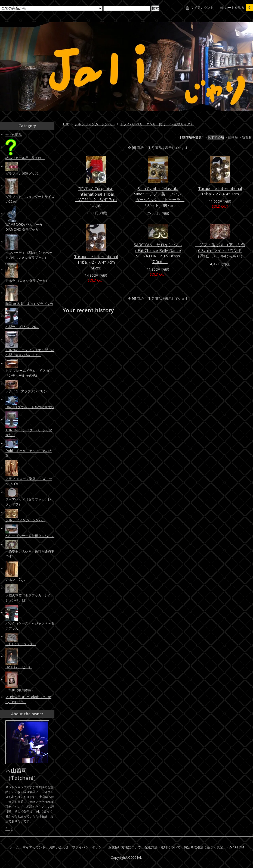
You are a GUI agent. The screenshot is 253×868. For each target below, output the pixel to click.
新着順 (247, 137)
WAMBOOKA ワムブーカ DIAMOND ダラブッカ (24, 227)
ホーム (14, 847)
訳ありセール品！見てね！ (25, 158)
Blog (9, 829)
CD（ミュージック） (21, 644)
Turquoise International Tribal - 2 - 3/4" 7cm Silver (96, 262)
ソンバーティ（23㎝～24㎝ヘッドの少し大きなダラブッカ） (29, 255)
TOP (66, 124)
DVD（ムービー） (19, 667)
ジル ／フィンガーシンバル (95, 124)
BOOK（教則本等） (20, 690)
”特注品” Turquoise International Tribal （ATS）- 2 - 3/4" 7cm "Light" (96, 197)
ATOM (239, 847)
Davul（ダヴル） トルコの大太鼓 (30, 407)
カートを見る (239, 7)
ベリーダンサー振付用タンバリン (30, 536)
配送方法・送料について (162, 847)
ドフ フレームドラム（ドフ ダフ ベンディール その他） (29, 373)
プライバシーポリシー (88, 847)
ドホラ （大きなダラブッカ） (27, 281)
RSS (229, 847)
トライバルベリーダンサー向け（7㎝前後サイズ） (157, 124)
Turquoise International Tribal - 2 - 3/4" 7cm (220, 191)
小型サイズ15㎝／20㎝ (22, 327)
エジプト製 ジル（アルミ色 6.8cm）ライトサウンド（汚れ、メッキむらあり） (220, 250)
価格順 (233, 137)
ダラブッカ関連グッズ (22, 174)
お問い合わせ (59, 847)
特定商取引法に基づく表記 (203, 847)
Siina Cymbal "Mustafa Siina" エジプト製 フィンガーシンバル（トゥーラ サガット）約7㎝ (159, 197)
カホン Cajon (16, 580)
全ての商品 (14, 135)
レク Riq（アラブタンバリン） (28, 391)
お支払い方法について (125, 847)
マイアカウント (202, 7)
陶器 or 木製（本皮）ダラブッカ (29, 304)
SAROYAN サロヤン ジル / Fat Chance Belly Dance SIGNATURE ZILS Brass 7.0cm (159, 253)
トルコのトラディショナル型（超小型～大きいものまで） (30, 352)
